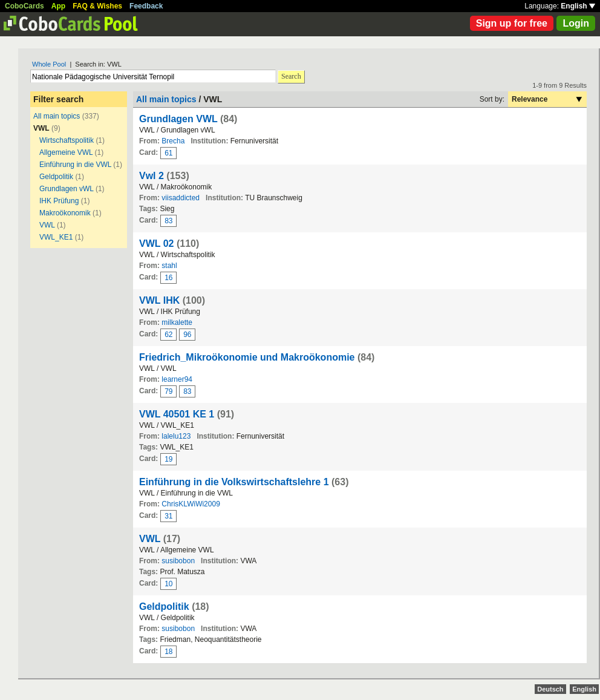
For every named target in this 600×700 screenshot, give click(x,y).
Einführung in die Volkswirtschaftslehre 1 (234, 482)
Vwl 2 (152, 176)
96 (187, 335)
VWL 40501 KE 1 (177, 414)
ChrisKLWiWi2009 (191, 504)
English (578, 6)
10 (168, 584)
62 (168, 335)
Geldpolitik (56, 177)
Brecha (173, 141)
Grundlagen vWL (67, 189)
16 (168, 278)
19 (168, 459)
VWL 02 (157, 244)
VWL (47, 225)
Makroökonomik (65, 213)
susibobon (178, 561)
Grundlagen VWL (178, 119)
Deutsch (550, 689)
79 (168, 391)
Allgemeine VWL (66, 152)
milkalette (177, 322)
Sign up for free (512, 23)
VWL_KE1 (56, 237)
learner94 (177, 379)
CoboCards (24, 6)
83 (168, 221)
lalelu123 (176, 436)
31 (168, 516)
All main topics (57, 116)
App (58, 6)
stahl (169, 266)
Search (291, 76)
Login (576, 23)
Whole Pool (49, 64)
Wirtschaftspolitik (67, 140)
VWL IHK (159, 300)
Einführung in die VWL (75, 165)
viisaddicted (181, 198)
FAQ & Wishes (97, 6)
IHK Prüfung (59, 201)
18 (168, 652)
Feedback (146, 6)
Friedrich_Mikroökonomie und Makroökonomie (247, 357)
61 (168, 153)
